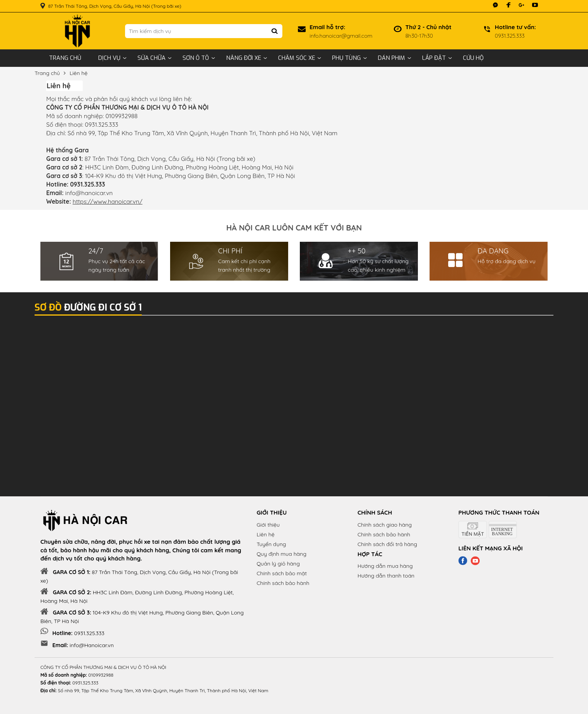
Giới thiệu (268, 525)
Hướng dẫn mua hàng (385, 566)
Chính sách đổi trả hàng (387, 544)
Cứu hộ (473, 58)
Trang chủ (65, 58)
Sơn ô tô (196, 58)
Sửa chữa (151, 58)
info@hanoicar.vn (89, 193)
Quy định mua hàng (282, 554)
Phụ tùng (346, 58)
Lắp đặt (434, 58)
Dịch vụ (109, 58)
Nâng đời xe (244, 58)
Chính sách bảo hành (283, 583)
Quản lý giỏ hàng (278, 564)
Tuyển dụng (271, 544)
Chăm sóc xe (297, 58)
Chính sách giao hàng (384, 525)
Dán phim (391, 58)
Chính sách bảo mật (282, 573)
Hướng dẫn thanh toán (386, 576)
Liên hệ (78, 73)
